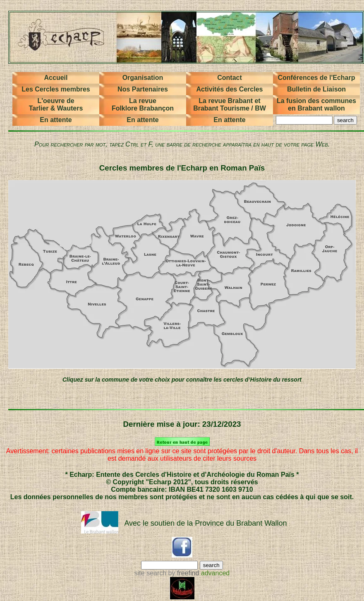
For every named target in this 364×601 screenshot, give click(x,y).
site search (150, 573)
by (183, 573)
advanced (215, 573)
